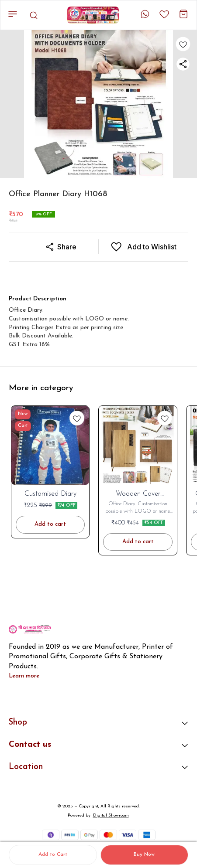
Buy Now (144, 854)
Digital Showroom (111, 815)
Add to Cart (53, 854)
